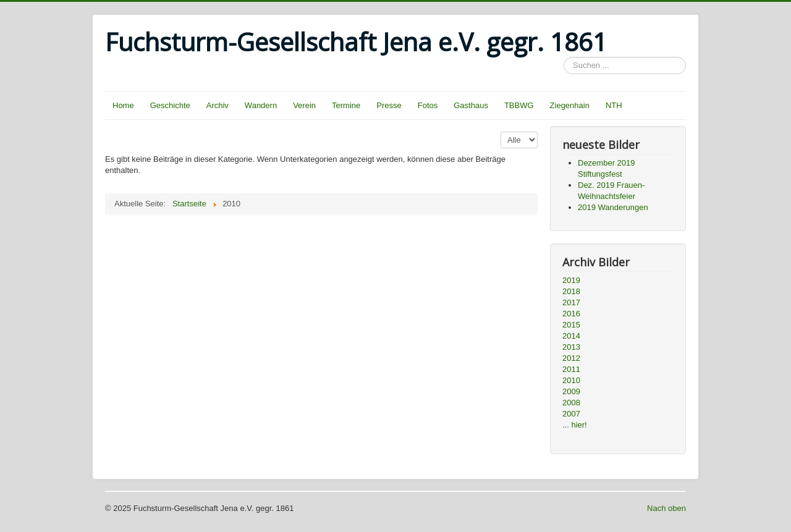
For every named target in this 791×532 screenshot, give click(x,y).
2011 (571, 369)
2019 (571, 280)
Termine (346, 105)
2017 (571, 302)
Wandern (261, 105)
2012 (571, 358)
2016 (571, 314)
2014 (571, 336)
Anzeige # (501, 132)
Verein (304, 105)
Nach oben (666, 508)
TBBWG (519, 105)
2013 (571, 347)
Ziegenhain (570, 105)
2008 (571, 403)
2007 (571, 414)
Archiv (218, 105)
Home (123, 105)
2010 (571, 380)
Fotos (428, 105)
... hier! (575, 425)
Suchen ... (564, 57)
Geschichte (170, 105)
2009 (571, 391)
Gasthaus (471, 105)
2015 (571, 325)
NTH (614, 105)
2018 (571, 291)
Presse (389, 105)
